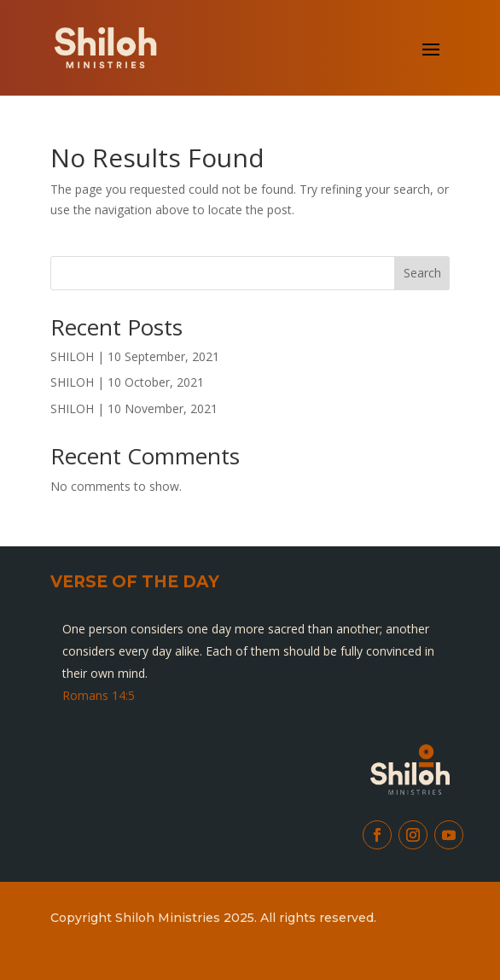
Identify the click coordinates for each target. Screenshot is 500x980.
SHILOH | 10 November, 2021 (134, 408)
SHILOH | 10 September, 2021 (135, 356)
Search (422, 273)
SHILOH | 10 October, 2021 (127, 382)
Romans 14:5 (99, 695)
